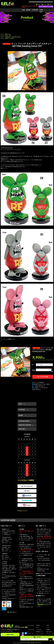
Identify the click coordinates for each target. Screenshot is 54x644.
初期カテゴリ (8, 34)
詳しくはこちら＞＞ (12, 612)
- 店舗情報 (48, 630)
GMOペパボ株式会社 (31, 643)
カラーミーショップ (16, 643)
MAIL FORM (10, 635)
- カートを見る (38, 630)
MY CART (44, 4)
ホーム (2, 34)
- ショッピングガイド (40, 634)
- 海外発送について (39, 632)
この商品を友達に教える (39, 386)
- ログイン (38, 627)
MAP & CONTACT (33, 2)
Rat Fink (12, 38)
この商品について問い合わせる (41, 388)
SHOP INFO (22, 429)
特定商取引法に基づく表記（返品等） (42, 384)
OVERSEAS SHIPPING (48, 2)
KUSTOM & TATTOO (16, 37)
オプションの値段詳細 (39, 382)
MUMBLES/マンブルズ (23, 511)
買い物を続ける (37, 389)
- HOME (48, 625)
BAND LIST (41, 11)
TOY (10, 35)
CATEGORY (35, 10)
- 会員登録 (38, 625)
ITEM (23, 10)
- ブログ (48, 627)
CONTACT (50, 4)
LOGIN (38, 4)
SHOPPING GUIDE (40, 2)
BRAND (28, 10)
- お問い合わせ (49, 632)
